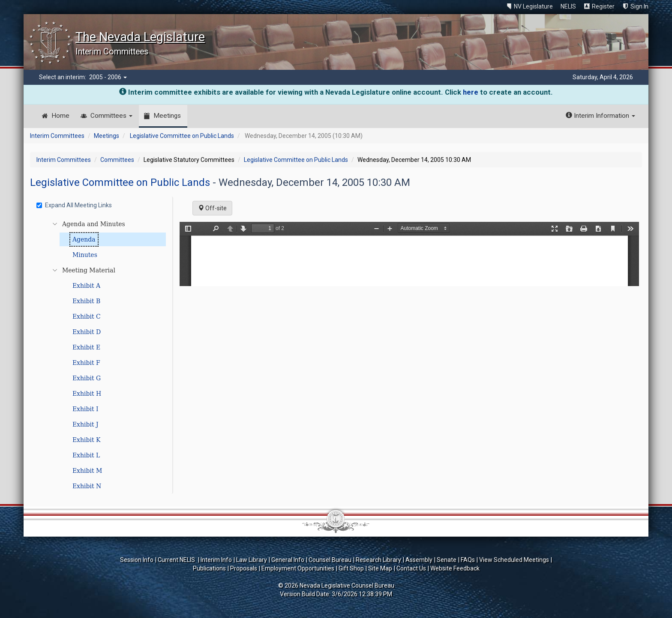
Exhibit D (87, 332)
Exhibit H (87, 394)
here (471, 92)
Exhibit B (86, 301)
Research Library (378, 560)
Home (60, 116)
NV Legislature (533, 6)
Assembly (419, 560)
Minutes (85, 255)
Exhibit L (86, 455)
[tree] (103, 355)
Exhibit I (85, 409)
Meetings (167, 116)
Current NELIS (177, 560)
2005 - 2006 (108, 77)
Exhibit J (85, 424)
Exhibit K (87, 440)
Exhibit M (87, 471)
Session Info (137, 560)
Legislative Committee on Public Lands (182, 136)
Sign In (639, 6)
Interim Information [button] (600, 116)
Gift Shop (351, 568)
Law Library (252, 560)
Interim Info (216, 560)
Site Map (380, 568)
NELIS (568, 6)
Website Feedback (455, 568)
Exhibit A (86, 286)
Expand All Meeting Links (74, 205)
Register (603, 6)
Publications (209, 568)
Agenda (84, 239)
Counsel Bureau (330, 560)
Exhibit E (86, 347)
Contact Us (411, 568)
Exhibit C (87, 316)
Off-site (212, 208)
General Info (288, 560)
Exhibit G (87, 378)
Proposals (244, 568)
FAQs (468, 560)
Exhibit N (87, 486)
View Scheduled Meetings (514, 560)
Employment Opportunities (298, 568)
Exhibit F (86, 363)
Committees (111, 116)
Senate (447, 560)
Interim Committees (57, 136)
